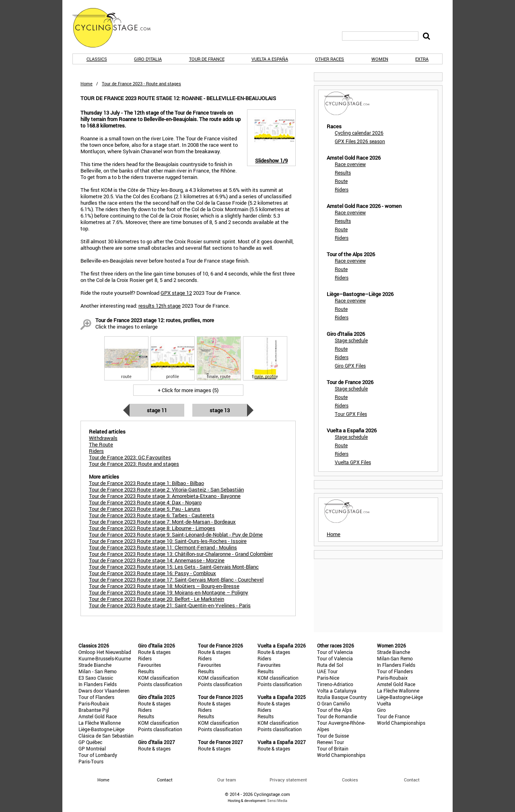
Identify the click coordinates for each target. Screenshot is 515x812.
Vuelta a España (270, 59)
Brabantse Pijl (94, 710)
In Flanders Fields (98, 684)
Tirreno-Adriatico (335, 684)
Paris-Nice (328, 678)
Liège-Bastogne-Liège (101, 729)
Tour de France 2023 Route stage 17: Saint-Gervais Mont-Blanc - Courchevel (176, 580)
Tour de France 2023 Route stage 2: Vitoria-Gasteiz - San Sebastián (166, 489)
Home (87, 83)
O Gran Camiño (334, 703)
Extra (422, 59)
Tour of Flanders (96, 697)
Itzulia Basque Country (342, 697)
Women (380, 59)
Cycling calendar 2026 (359, 133)
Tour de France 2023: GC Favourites (130, 457)
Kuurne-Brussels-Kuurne (105, 658)
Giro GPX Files (350, 366)
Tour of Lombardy (98, 755)
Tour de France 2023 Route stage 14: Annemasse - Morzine (157, 560)
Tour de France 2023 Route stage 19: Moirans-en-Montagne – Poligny (169, 592)
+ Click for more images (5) (188, 390)
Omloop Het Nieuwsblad (105, 652)
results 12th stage (160, 306)
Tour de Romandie (337, 716)
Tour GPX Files (351, 414)
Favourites (149, 665)
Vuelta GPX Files (353, 462)
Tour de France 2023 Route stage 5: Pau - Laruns (145, 509)
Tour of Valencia (335, 652)
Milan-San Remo (395, 658)
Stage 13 (220, 410)
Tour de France (207, 59)
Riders (342, 189)
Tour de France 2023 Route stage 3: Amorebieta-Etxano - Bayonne (165, 496)
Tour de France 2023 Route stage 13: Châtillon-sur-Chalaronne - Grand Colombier (181, 554)
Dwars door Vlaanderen (104, 691)
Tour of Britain (333, 748)
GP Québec (90, 742)
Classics (97, 59)
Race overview (350, 164)
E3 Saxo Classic (96, 678)
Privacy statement (288, 780)
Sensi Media (277, 801)
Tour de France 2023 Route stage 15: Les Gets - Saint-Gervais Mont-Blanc (174, 567)
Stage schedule (351, 340)
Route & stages (154, 652)
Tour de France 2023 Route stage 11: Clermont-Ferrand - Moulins (163, 547)
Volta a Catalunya (337, 691)
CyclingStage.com (117, 28)
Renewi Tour (331, 742)
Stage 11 (157, 410)
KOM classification (159, 678)
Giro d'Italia (148, 59)
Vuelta (384, 703)
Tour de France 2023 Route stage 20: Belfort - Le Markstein (157, 599)
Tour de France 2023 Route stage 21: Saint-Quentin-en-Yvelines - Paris (170, 605)
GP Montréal (92, 748)
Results (343, 173)
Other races (330, 59)
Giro (381, 710)
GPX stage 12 (176, 293)
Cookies (350, 780)
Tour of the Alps (334, 710)
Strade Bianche (95, 665)
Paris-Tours (91, 761)
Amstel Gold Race (98, 716)
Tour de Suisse (333, 736)
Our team (227, 780)
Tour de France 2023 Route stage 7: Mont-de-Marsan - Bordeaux (162, 522)
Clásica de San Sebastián (106, 736)
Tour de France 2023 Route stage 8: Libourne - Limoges (152, 528)
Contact (412, 780)
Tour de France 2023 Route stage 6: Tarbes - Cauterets (152, 515)
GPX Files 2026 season (360, 141)
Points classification (160, 684)
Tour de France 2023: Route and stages (134, 464)
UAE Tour (327, 671)
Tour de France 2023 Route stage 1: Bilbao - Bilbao (146, 483)
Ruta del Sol (330, 665)
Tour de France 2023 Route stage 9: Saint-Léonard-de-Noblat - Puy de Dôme (176, 534)
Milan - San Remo (98, 671)
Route (341, 181)
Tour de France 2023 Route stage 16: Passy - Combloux (152, 573)
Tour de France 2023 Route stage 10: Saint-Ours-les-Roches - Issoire (168, 541)
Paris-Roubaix (94, 703)
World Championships (341, 755)
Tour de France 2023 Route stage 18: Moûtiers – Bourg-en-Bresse (164, 586)
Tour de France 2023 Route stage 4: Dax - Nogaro (145, 502)
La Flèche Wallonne (100, 723)
